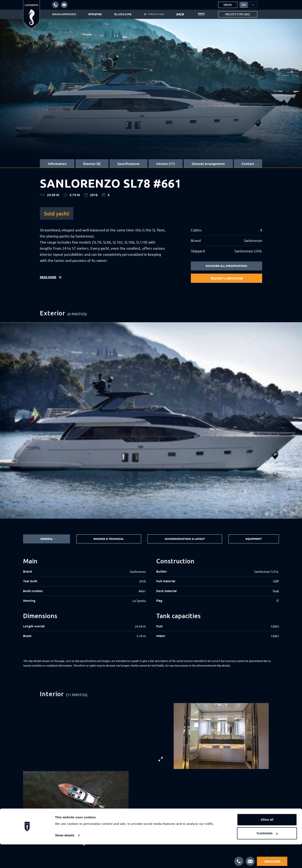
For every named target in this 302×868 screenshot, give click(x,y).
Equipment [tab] (254, 539)
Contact (248, 163)
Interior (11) (165, 163)
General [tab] (46, 539)
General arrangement (208, 163)
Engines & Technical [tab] (108, 539)
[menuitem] (244, 5)
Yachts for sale (238, 14)
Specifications (128, 163)
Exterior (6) (92, 163)
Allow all (267, 843)
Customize (267, 857)
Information (57, 163)
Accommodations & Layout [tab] (185, 539)
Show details (65, 859)
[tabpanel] (151, 602)
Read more (48, 279)
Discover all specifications (226, 266)
